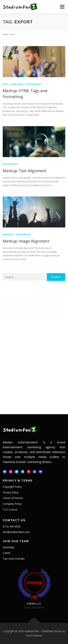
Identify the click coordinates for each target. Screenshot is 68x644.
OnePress (48, 631)
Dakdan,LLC (34, 603)
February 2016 (11, 349)
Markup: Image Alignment (26, 241)
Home (5, 34)
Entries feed (41, 392)
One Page (17, 84)
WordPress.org (43, 398)
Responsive (34, 84)
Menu (62, 7)
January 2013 (42, 349)
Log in (6, 392)
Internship (9, 547)
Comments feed (12, 398)
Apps (6, 84)
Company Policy (12, 504)
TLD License (10, 509)
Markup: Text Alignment (25, 171)
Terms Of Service (13, 498)
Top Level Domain (14, 559)
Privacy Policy (11, 492)
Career (7, 553)
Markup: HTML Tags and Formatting (24, 298)
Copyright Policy (12, 487)
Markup (8, 234)
